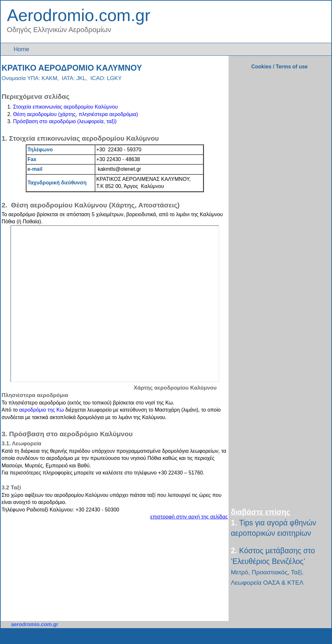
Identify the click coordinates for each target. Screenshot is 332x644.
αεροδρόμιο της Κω (41, 410)
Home (22, 49)
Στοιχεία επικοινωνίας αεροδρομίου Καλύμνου (65, 107)
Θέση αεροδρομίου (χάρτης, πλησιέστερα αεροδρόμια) (75, 114)
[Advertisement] (62, 570)
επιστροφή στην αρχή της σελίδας (189, 517)
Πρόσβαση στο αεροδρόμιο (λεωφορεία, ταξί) (65, 121)
